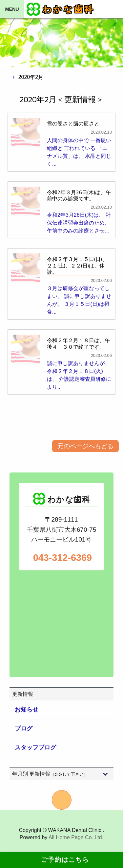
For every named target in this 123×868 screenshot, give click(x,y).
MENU (12, 9)
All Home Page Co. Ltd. (76, 837)
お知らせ (27, 710)
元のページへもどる (85, 446)
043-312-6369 (61, 558)
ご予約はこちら (62, 860)
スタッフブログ (35, 748)
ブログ (24, 729)
